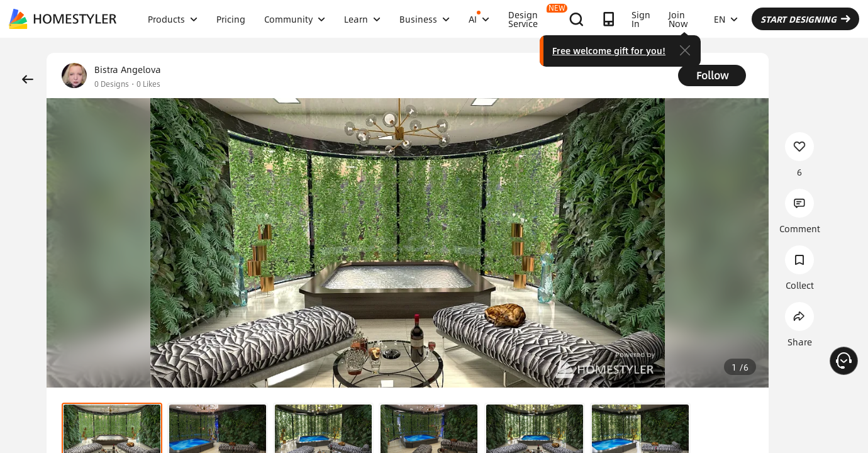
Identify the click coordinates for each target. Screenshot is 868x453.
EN (726, 19)
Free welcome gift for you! (609, 50)
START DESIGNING (805, 19)
